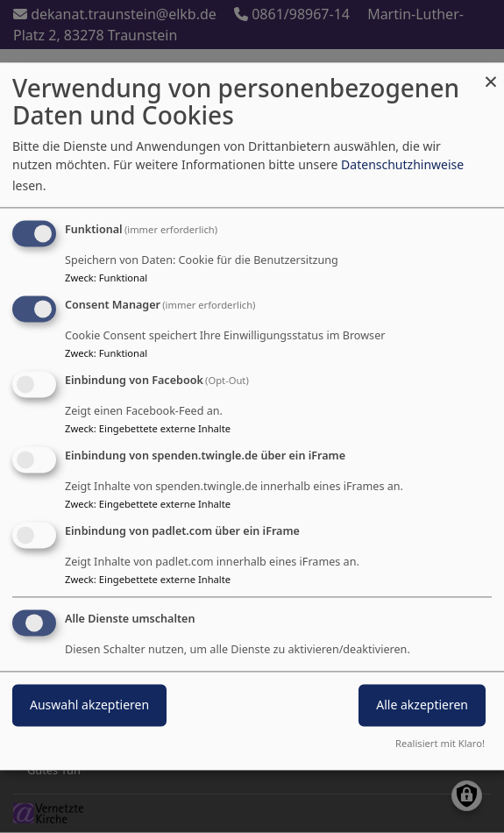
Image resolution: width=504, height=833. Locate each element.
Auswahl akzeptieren (89, 705)
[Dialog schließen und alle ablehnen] (491, 73)
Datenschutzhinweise (402, 165)
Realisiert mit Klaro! (440, 744)
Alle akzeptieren (422, 705)
